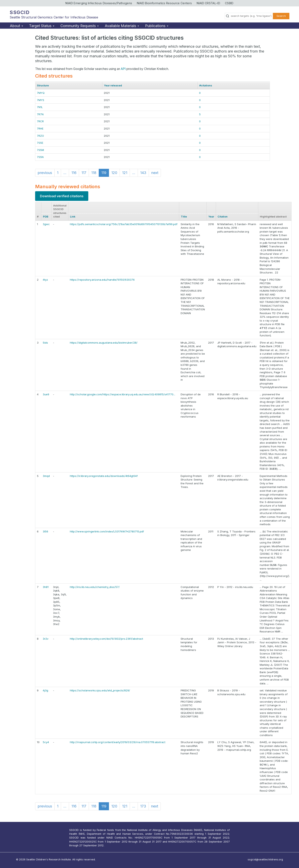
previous (45, 173)
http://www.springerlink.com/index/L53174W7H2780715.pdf (107, 531)
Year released (113, 85)
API (123, 69)
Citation (223, 216)
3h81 (46, 587)
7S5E (40, 143)
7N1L (40, 107)
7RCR (40, 121)
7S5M (40, 150)
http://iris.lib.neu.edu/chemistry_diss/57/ (95, 587)
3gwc (46, 224)
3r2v (46, 639)
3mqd (46, 476)
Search (281, 16)
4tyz (45, 280)
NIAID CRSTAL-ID (208, 3)
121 (125, 173)
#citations (206, 85)
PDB (46, 216)
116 (74, 173)
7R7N (40, 114)
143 (143, 173)
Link (73, 216)
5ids (45, 343)
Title (184, 216)
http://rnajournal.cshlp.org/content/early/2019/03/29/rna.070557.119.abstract (118, 742)
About (16, 26)
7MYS (41, 100)
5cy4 (46, 742)
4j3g (45, 690)
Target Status (42, 26)
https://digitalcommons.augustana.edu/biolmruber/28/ (104, 343)
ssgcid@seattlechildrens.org (265, 859)
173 (143, 806)
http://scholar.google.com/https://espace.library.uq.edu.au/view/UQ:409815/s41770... (123, 394)
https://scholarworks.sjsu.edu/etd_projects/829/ (100, 690)
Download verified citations (62, 196)
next (155, 173)
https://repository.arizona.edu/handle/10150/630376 (102, 280)
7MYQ (41, 93)
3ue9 (46, 394)
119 (104, 173)
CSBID (229, 3)
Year (211, 216)
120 (114, 173)
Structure (43, 85)
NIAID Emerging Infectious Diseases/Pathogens (99, 3)
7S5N (40, 157)
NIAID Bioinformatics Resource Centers (164, 3)
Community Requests (80, 26)
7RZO (40, 136)
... (65, 173)
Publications (157, 26)
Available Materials (122, 26)
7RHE (40, 128)
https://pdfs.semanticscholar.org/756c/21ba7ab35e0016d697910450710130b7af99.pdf (124, 224)
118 (94, 173)
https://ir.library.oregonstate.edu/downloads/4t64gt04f (104, 476)
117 (84, 173)
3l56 (45, 531)
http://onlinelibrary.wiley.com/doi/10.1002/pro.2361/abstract (106, 639)
